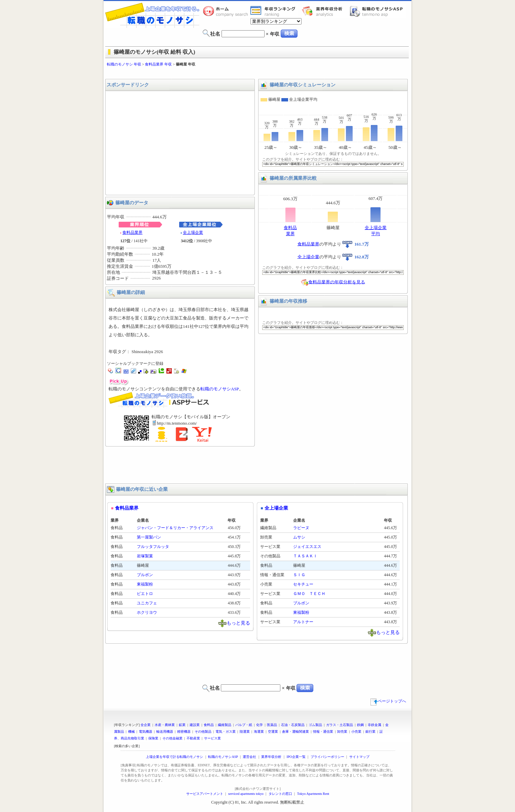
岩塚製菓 (145, 556)
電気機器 (146, 732)
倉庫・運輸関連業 (295, 732)
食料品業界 (132, 232)
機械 (131, 732)
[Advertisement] (257, 73)
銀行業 (370, 732)
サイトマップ (359, 757)
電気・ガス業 (226, 732)
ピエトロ (145, 594)
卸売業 (342, 732)
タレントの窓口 (280, 794)
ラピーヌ (301, 528)
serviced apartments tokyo (246, 794)
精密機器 (184, 732)
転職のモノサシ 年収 (124, 64)
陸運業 (245, 732)
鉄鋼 (360, 725)
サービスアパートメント (205, 794)
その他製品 (203, 732)
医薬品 (272, 725)
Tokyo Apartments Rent (313, 794)
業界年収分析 (325, 11)
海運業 (259, 732)
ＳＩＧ (299, 575)
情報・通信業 (323, 732)
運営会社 (249, 757)
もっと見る (238, 623)
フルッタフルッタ (153, 547)
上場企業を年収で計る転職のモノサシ (174, 757)
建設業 (195, 725)
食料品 (209, 725)
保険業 (153, 738)
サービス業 (212, 738)
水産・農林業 (165, 725)
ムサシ (299, 537)
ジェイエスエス (307, 547)
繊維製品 (225, 725)
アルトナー (303, 622)
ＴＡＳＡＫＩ (305, 556)
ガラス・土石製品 (340, 725)
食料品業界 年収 (158, 64)
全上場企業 (193, 232)
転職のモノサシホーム (227, 11)
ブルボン (145, 575)
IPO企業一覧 (296, 757)
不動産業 (193, 738)
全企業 (146, 725)
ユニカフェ (147, 603)
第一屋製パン (149, 537)
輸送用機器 (165, 732)
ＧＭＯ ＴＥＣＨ (309, 594)
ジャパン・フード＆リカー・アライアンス (175, 528)
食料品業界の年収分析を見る (337, 282)
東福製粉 (145, 584)
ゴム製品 (315, 725)
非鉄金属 (374, 725)
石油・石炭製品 (293, 725)
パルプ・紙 (244, 725)
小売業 (356, 732)
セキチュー (303, 584)
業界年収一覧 (274, 11)
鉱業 (182, 725)
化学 (260, 725)
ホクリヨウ (147, 612)
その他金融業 (172, 738)
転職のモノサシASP (378, 11)
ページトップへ (388, 701)
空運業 (273, 732)
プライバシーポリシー (327, 757)
